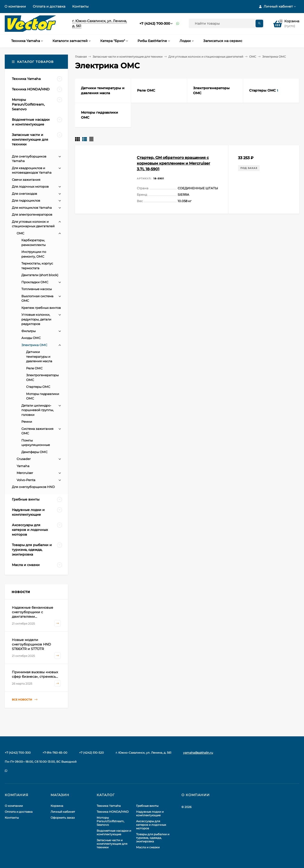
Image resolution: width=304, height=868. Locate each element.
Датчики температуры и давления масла (39, 356)
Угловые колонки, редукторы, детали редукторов (36, 319)
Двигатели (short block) (40, 275)
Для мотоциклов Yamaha (32, 208)
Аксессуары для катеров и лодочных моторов (151, 825)
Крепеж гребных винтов (41, 308)
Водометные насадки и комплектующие (114, 832)
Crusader (24, 459)
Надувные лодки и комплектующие (150, 813)
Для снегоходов (24, 194)
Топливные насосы (37, 289)
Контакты (80, 6)
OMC (253, 57)
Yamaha (23, 466)
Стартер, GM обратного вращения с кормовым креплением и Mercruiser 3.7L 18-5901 (173, 163)
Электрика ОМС (34, 345)
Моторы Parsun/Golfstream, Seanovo (111, 821)
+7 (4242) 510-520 (91, 753)
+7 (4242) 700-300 (155, 23)
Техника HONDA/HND (113, 812)
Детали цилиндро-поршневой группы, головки (38, 410)
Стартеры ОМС (38, 387)
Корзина (57, 806)
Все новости (25, 700)
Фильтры (28, 331)
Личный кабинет (63, 812)
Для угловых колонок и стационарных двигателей (206, 57)
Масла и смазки (148, 847)
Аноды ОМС (31, 338)
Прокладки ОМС (35, 282)
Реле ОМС (34, 368)
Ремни (27, 422)
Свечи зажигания (26, 180)
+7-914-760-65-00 (55, 753)
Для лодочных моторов (30, 186)
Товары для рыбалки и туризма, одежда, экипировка (153, 838)
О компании (15, 6)
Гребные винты (147, 806)
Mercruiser (25, 473)
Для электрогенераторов (32, 214)
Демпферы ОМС (34, 452)
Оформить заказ (63, 818)
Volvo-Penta (26, 480)
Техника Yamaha (109, 806)
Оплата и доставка (49, 6)
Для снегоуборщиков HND (33, 487)
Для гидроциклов (26, 200)
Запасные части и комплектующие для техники (128, 57)
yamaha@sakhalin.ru (198, 753)
